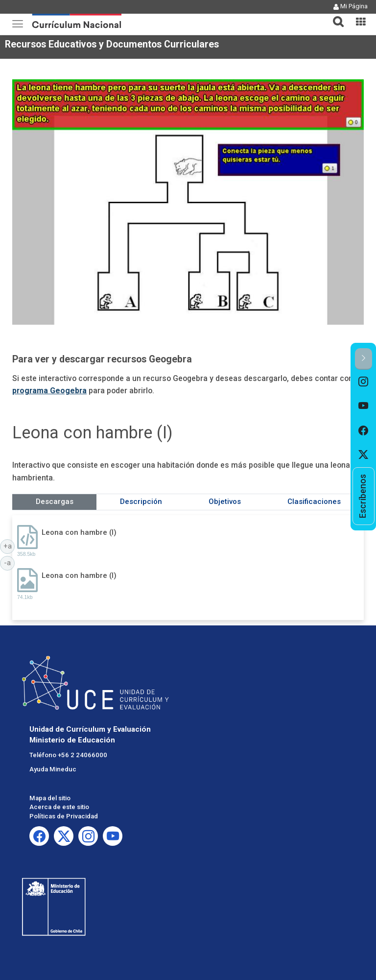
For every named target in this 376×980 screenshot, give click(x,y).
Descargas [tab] (55, 502)
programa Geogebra (49, 391)
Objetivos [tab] (225, 502)
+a (9, 546)
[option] (364, 382)
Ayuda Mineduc (53, 769)
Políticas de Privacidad (64, 816)
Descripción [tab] (141, 502)
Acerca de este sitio (59, 807)
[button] (334, 16)
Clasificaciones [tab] (314, 502)
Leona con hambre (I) (79, 532)
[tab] (334, 16)
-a (9, 562)
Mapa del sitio (50, 798)
